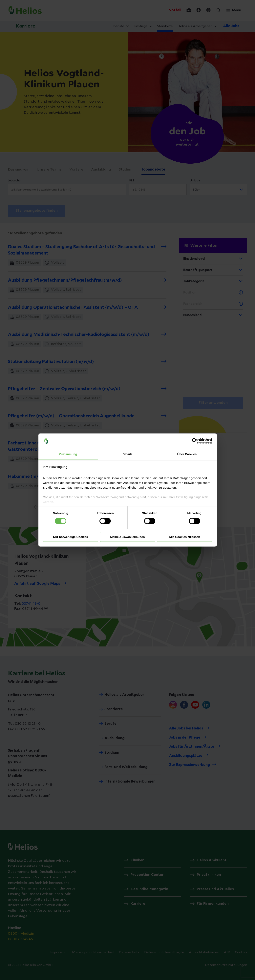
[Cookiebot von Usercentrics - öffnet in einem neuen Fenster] (195, 441)
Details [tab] (128, 454)
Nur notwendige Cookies (71, 537)
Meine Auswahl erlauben (127, 537)
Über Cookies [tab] (187, 454)
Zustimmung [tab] (68, 454)
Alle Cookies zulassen (184, 537)
